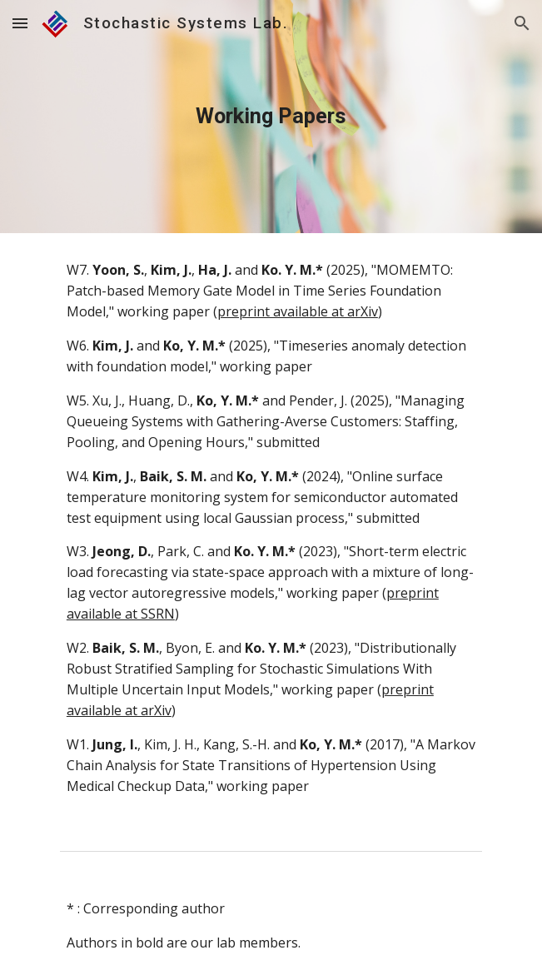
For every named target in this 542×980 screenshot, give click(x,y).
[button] (20, 23)
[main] (271, 117)
